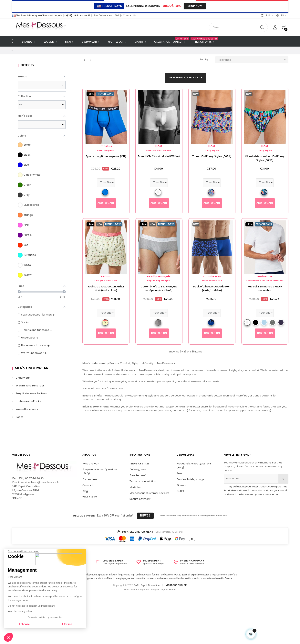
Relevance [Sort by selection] (253, 60)
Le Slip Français (159, 277)
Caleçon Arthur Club (106, 281)
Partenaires (90, 479)
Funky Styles (212, 151)
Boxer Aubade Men (212, 281)
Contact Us (129, 16)
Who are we (90, 497)
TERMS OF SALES (140, 464)
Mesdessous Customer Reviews (149, 493)
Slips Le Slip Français (159, 281)
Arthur (106, 277)
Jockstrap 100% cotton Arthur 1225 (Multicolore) (106, 289)
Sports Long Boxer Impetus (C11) (106, 156)
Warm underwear (27, 409)
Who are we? (91, 464)
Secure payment (140, 499)
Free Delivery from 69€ (106, 16)
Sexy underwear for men (31, 394)
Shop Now (195, 6)
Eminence (265, 277)
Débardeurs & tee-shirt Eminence (265, 281)
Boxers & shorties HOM (159, 151)
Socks (19, 417)
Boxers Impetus (106, 151)
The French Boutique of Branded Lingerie (37, 16)
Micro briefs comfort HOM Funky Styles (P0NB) (265, 158)
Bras (179, 474)
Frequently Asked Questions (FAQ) (100, 472)
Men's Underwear (32, 368)
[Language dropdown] (281, 16)
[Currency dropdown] (267, 16)
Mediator (135, 487)
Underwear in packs (28, 401)
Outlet (180, 491)
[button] (8, 637)
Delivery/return (139, 470)
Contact (88, 485)
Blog (85, 491)
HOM (159, 146)
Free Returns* (138, 476)
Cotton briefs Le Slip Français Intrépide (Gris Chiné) (159, 289)
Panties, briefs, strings (190, 479)
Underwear (23, 378)
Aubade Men (212, 277)
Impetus (106, 146)
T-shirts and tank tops (30, 386)
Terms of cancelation (143, 481)
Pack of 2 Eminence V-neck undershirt (265, 289)
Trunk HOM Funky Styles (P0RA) (212, 156)
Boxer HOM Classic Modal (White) (159, 156)
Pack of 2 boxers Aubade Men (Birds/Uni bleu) (212, 289)
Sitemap (182, 485)
